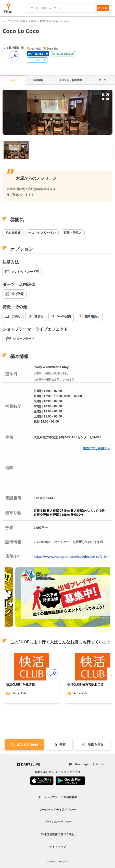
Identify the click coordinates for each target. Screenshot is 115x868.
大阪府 (33, 21)
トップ (7, 21)
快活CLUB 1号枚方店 (21, 685)
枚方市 (44, 21)
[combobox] (61, 8)
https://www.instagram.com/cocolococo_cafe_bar (71, 557)
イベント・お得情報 (70, 80)
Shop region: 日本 (86, 764)
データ (102, 80)
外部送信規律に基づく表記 (58, 834)
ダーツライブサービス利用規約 (58, 797)
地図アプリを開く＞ (96, 448)
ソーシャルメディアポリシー (57, 809)
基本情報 (38, 80)
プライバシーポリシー (58, 822)
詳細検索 (20, 21)
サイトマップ (58, 847)
